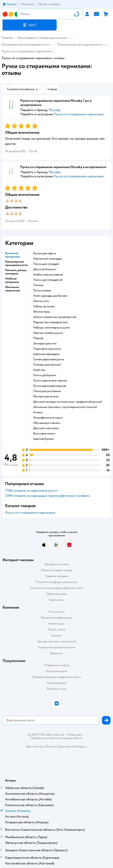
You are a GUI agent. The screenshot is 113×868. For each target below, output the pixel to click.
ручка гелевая (42, 291)
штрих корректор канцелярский (55, 317)
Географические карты (48, 418)
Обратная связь (57, 594)
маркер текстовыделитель (51, 322)
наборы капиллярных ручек (52, 328)
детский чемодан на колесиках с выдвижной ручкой (68, 402)
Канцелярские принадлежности (25, 45)
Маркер (38, 338)
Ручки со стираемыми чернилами (27, 51)
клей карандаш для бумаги (50, 296)
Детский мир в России (41, 746)
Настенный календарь (48, 259)
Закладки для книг (45, 344)
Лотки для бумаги (45, 375)
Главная (7, 38)
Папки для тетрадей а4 (48, 280)
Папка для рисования (47, 391)
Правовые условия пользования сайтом (57, 738)
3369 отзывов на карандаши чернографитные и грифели (47, 496)
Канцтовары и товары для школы (42, 38)
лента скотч (41, 301)
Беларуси (80, 746)
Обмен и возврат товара (56, 570)
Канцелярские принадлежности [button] (16, 263)
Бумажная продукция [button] (12, 255)
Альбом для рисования (48, 275)
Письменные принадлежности (80, 45)
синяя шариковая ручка (49, 359)
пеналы (38, 285)
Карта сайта (56, 600)
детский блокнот (45, 269)
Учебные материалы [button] (12, 280)
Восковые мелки (44, 434)
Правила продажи (57, 576)
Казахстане (64, 746)
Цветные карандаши (46, 354)
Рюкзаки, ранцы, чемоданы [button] (16, 272)
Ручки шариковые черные (50, 381)
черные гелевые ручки (48, 333)
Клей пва (39, 370)
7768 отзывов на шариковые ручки (31, 491)
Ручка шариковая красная (50, 386)
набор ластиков (44, 306)
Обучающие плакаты (47, 423)
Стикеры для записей (47, 365)
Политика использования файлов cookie (56, 588)
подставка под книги (47, 349)
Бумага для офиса (45, 253)
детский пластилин (46, 428)
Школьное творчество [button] (13, 289)
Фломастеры (42, 312)
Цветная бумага (43, 439)
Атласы (38, 412)
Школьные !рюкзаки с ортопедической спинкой (65, 407)
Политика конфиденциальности (57, 582)
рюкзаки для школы (46, 396)
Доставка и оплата (57, 564)
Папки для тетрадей (46, 264)
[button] (30, 25)
